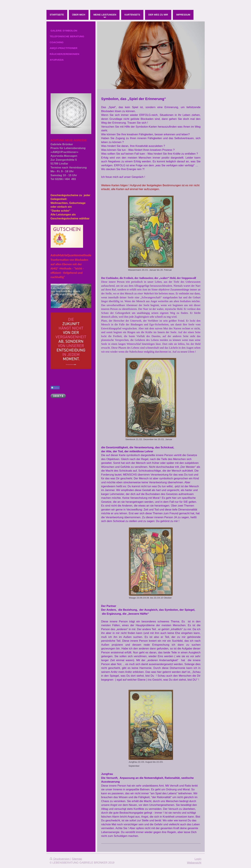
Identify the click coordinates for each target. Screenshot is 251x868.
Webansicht (194, 863)
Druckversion (60, 859)
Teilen (55, 388)
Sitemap (77, 859)
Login (198, 859)
